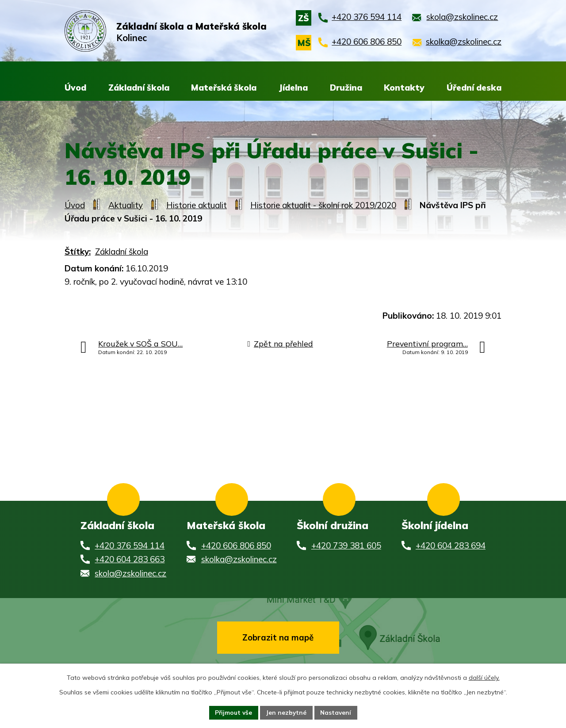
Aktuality (126, 205)
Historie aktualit (197, 205)
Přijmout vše (232, 712)
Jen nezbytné (286, 712)
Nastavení (337, 712)
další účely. (484, 677)
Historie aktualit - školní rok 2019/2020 (323, 205)
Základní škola (122, 252)
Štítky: (78, 252)
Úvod (75, 205)
